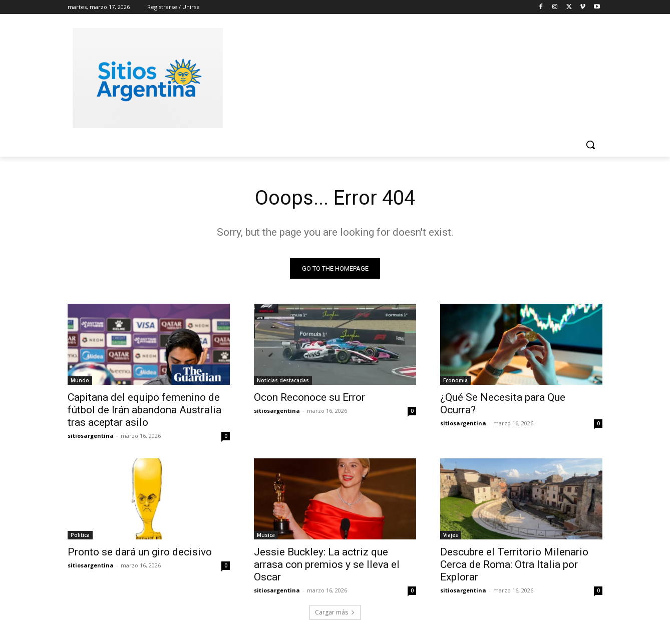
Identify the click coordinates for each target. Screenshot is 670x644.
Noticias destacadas (283, 380)
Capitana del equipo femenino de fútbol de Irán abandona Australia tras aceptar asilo (144, 410)
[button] (590, 145)
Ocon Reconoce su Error (309, 397)
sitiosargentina (91, 436)
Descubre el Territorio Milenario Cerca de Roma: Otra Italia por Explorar (514, 564)
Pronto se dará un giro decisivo (140, 552)
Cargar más (335, 612)
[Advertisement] (410, 77)
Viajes (451, 535)
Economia (455, 380)
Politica (80, 535)
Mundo (80, 380)
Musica (266, 535)
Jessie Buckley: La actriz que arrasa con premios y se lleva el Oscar (327, 564)
